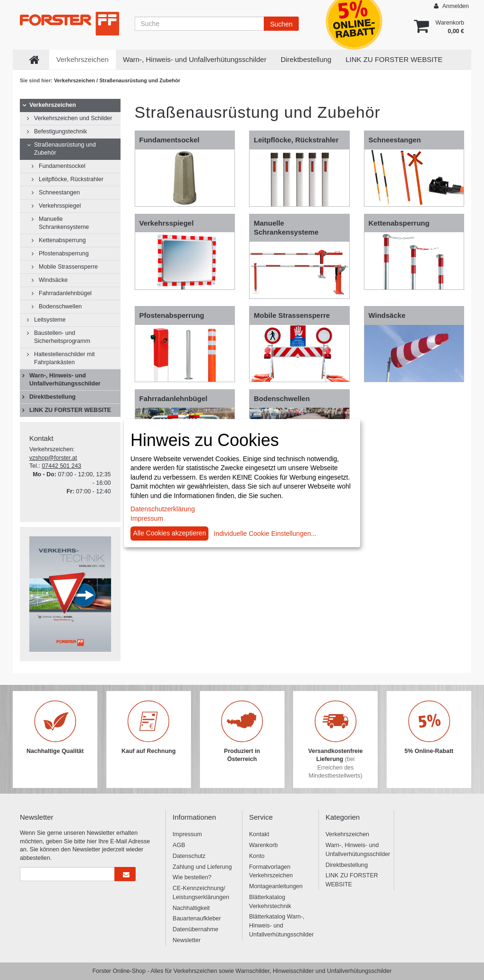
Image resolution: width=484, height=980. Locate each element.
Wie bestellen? (192, 877)
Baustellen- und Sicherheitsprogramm (62, 337)
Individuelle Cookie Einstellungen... (265, 534)
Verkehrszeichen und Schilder (73, 118)
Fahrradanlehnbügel (65, 293)
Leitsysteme (50, 320)
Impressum (187, 834)
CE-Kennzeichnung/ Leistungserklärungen (201, 893)
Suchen (281, 24)
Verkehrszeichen (82, 59)
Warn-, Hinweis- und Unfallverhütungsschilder (195, 59)
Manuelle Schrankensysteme (64, 223)
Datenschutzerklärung (163, 509)
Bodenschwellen (60, 306)
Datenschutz (189, 856)
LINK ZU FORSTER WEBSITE (394, 59)
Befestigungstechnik (60, 131)
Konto (257, 856)
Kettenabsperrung (62, 240)
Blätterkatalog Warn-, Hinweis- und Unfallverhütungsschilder (280, 926)
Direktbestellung (306, 59)
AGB (179, 845)
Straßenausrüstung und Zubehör (65, 149)
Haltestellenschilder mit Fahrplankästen (65, 358)
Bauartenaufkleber (197, 919)
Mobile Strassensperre (68, 267)
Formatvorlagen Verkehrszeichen (271, 871)
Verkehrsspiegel (60, 206)
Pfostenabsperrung (64, 254)
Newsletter (186, 940)
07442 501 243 (61, 466)
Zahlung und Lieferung (202, 867)
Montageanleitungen (276, 886)
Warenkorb (264, 845)
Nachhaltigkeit (191, 908)
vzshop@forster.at (53, 458)
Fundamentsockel (62, 166)
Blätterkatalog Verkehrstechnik (270, 902)
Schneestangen (59, 192)
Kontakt (259, 834)
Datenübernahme (195, 929)
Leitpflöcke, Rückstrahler (71, 179)
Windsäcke (53, 280)
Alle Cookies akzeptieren (170, 533)
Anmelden (451, 6)
